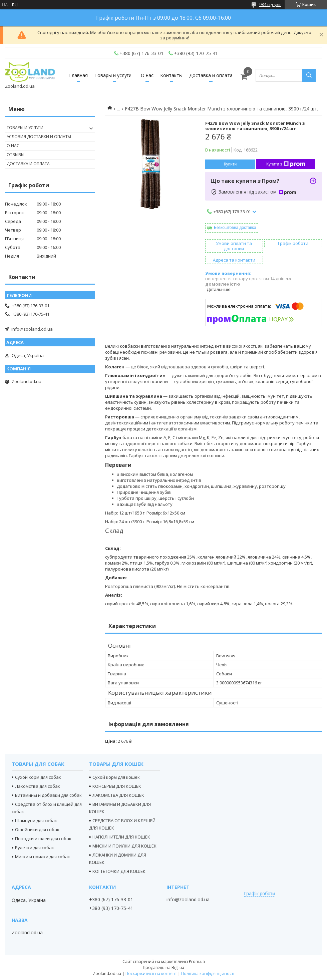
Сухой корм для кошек (116, 777)
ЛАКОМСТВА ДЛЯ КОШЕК (118, 795)
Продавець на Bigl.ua (163, 967)
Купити (230, 164)
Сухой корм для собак (38, 777)
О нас (147, 75)
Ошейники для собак (37, 830)
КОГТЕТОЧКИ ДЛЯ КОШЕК (119, 871)
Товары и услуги (113, 75)
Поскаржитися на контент (151, 973)
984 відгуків (270, 5)
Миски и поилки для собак (43, 857)
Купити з (286, 164)
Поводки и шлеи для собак (43, 839)
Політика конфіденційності (208, 973)
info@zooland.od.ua (32, 329)
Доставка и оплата (211, 75)
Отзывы (16, 155)
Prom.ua (197, 961)
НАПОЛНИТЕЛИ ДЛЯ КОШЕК (121, 837)
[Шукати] (309, 75)
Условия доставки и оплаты (39, 137)
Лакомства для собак (38, 786)
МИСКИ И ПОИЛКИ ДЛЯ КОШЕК (124, 846)
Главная (78, 75)
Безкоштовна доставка (235, 228)
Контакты (171, 75)
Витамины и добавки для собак (48, 795)
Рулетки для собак (35, 848)
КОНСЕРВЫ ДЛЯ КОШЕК (117, 786)
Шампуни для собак (36, 821)
